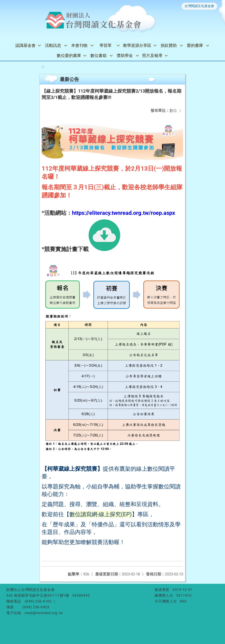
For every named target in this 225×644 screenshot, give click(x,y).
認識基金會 (26, 45)
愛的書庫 (195, 45)
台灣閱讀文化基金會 (199, 6)
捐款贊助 (169, 45)
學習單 (106, 45)
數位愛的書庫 (69, 56)
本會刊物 (79, 45)
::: (43, 67)
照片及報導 (152, 56)
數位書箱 (98, 56)
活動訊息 (53, 45)
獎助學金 (125, 56)
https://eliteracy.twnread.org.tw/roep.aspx (123, 213)
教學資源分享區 (137, 45)
